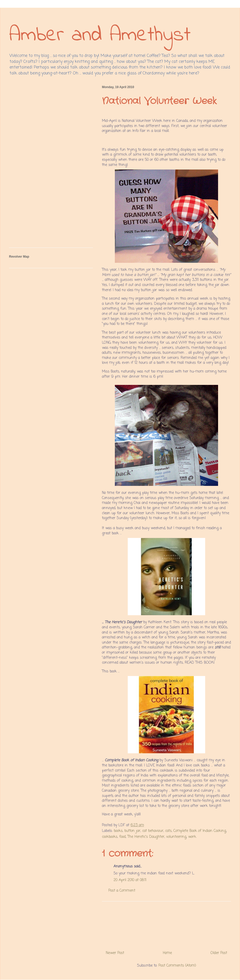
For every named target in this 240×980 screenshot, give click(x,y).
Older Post (219, 953)
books (118, 831)
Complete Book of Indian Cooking (200, 831)
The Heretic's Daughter (146, 837)
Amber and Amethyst (100, 35)
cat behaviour (153, 831)
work (192, 837)
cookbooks (110, 837)
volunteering (176, 837)
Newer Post (115, 953)
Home (167, 953)
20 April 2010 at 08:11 (130, 880)
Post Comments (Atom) (177, 966)
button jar (132, 831)
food (122, 837)
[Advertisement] (166, 924)
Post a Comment (122, 891)
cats (168, 831)
